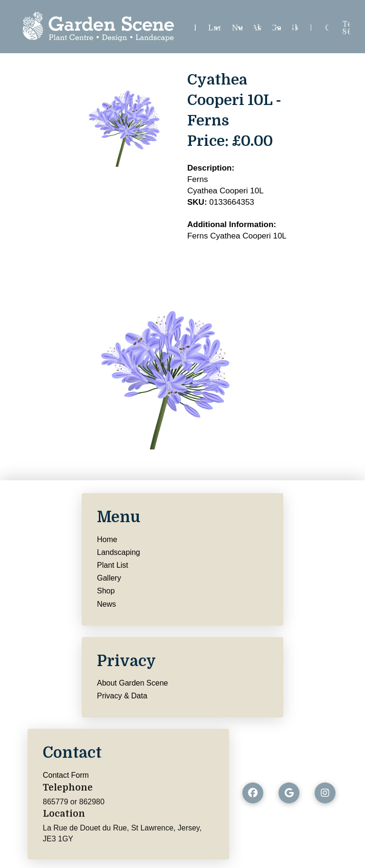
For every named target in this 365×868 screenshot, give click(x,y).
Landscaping (119, 552)
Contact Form (66, 775)
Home (107, 539)
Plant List (113, 565)
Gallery (109, 578)
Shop (106, 591)
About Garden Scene (132, 683)
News (106, 604)
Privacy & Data (122, 696)
